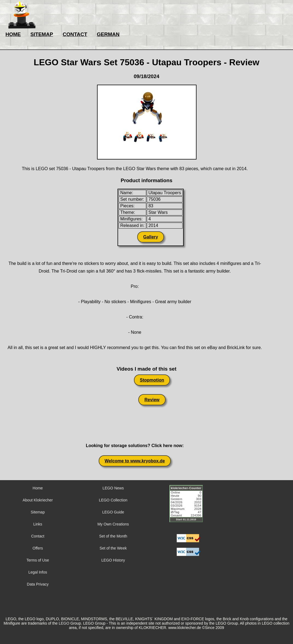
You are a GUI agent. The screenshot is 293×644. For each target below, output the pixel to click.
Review (152, 400)
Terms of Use (38, 560)
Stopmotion (152, 380)
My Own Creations (113, 524)
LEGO (64, 623)
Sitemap (38, 512)
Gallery (151, 237)
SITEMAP (42, 34)
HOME (13, 34)
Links (38, 524)
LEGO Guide (113, 512)
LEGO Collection (113, 500)
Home (38, 488)
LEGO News (113, 488)
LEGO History (113, 560)
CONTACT (75, 34)
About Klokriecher (38, 500)
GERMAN (108, 34)
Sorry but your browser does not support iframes (189, 507)
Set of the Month (113, 536)
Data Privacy (38, 584)
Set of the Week (113, 548)
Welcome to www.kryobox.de (135, 461)
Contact (38, 536)
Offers (38, 548)
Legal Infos (38, 572)
